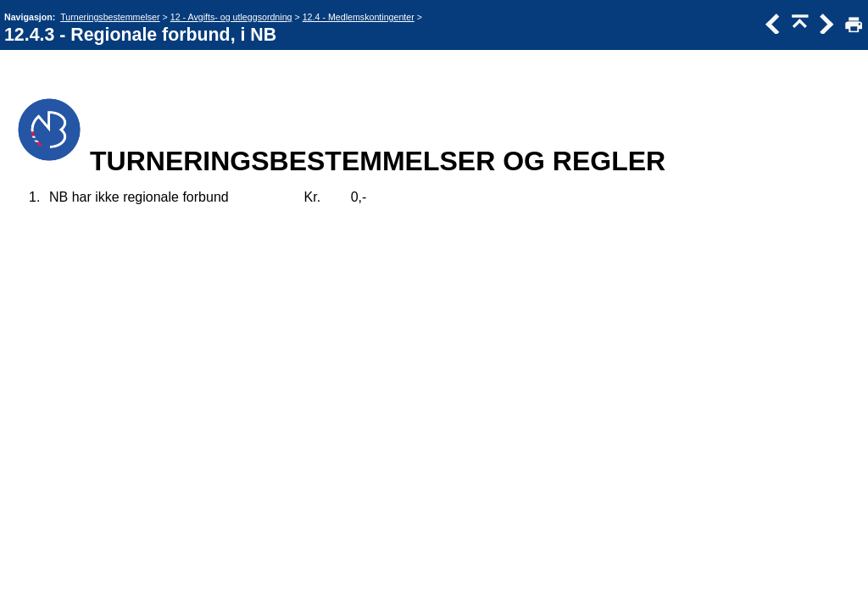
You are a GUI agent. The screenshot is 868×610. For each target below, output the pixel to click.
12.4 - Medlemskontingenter (359, 17)
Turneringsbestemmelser (110, 17)
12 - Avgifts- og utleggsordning (231, 17)
